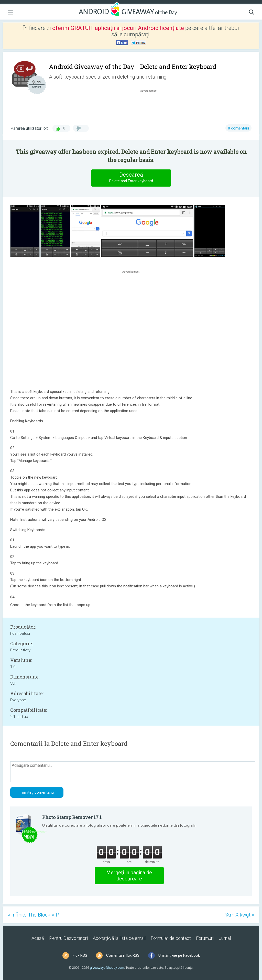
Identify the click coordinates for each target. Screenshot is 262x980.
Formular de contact (171, 938)
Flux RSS (80, 955)
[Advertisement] (151, 105)
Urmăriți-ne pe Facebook (179, 955)
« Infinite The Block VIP (33, 915)
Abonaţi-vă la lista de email (119, 938)
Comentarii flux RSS (123, 955)
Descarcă (131, 178)
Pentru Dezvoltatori (68, 938)
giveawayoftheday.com (107, 968)
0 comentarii (238, 128)
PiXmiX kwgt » (238, 915)
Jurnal (225, 938)
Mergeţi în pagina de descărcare (129, 876)
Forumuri (205, 938)
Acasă (38, 938)
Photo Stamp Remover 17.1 (72, 817)
